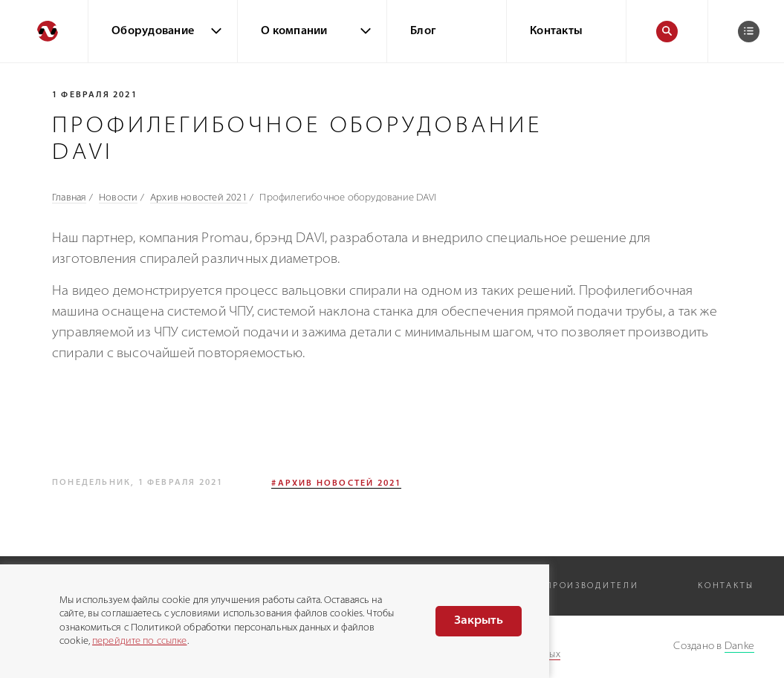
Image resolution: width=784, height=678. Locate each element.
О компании (294, 32)
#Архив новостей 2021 (336, 484)
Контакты (556, 32)
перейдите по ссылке (139, 641)
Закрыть (479, 621)
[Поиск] (667, 32)
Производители (592, 586)
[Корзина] (749, 32)
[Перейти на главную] (44, 31)
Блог (423, 32)
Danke (739, 646)
